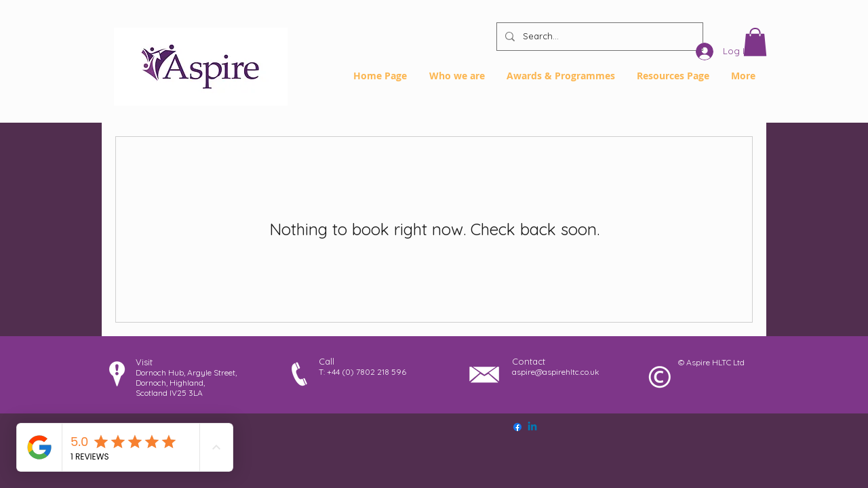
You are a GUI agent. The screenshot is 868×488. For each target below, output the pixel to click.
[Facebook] (517, 427)
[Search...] (598, 37)
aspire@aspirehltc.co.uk (556, 372)
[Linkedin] (532, 427)
